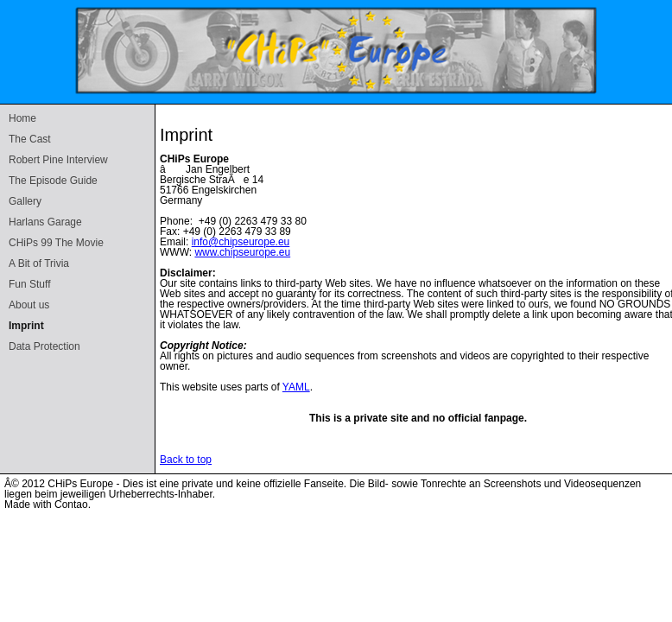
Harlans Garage (45, 222)
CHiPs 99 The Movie (56, 243)
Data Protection (44, 346)
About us (29, 305)
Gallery (25, 201)
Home (22, 118)
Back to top (186, 460)
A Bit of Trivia (39, 263)
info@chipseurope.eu (241, 242)
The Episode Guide (53, 181)
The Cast (30, 139)
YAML (296, 387)
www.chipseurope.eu (242, 252)
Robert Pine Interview (58, 160)
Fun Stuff (29, 284)
